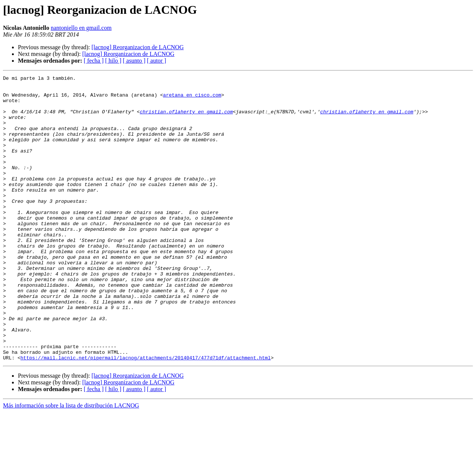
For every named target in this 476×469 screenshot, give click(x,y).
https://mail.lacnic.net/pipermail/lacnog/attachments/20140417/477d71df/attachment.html (146, 415)
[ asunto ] (134, 61)
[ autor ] (157, 61)
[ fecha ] (93, 61)
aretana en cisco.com (192, 99)
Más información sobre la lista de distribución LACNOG (71, 462)
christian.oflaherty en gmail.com (187, 119)
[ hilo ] (113, 61)
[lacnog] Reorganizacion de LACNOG (137, 47)
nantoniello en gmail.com (81, 28)
